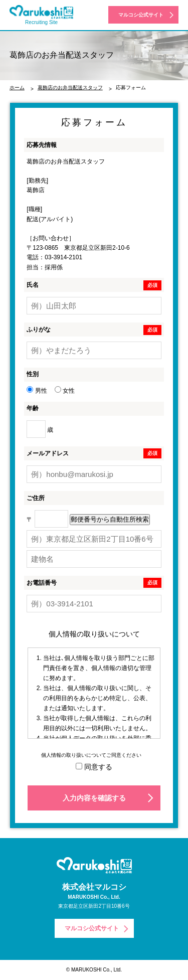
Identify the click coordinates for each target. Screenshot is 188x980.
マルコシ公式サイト (141, 15)
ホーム (17, 88)
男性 (37, 391)
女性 (65, 391)
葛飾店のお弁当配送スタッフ (70, 88)
